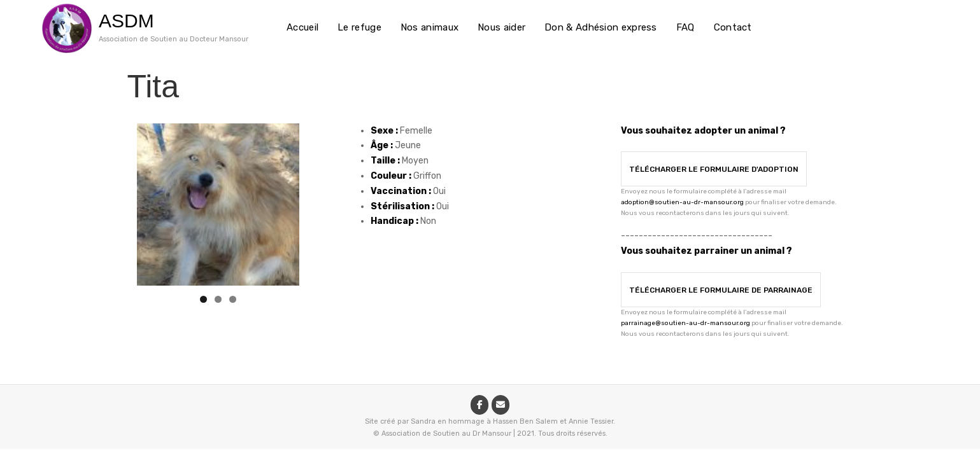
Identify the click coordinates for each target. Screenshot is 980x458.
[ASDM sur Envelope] (501, 405)
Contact (733, 27)
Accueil (302, 27)
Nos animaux (430, 27)
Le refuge (359, 27)
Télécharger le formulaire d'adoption (714, 169)
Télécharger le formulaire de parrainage (721, 290)
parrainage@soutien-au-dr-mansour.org (685, 323)
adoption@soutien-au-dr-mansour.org (682, 202)
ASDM (126, 21)
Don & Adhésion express (601, 27)
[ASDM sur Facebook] (479, 405)
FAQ (685, 27)
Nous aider (501, 27)
